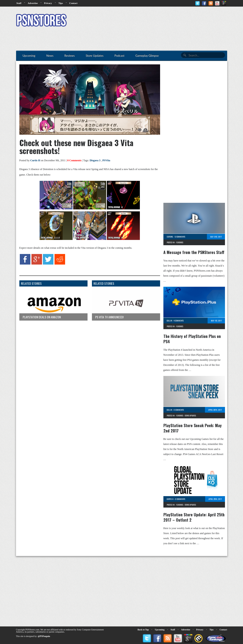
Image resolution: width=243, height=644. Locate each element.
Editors (170, 237)
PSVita (106, 160)
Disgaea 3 (95, 160)
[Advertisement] (147, 21)
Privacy (48, 3)
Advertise (33, 3)
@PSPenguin (44, 636)
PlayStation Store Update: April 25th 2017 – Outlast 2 (194, 517)
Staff (19, 3)
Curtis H (35, 160)
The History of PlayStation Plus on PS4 (192, 339)
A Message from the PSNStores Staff (194, 252)
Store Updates (190, 415)
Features (180, 242)
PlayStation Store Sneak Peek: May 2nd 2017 (193, 428)
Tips (61, 3)
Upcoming (160, 630)
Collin (169, 321)
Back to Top (143, 630)
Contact (73, 3)
